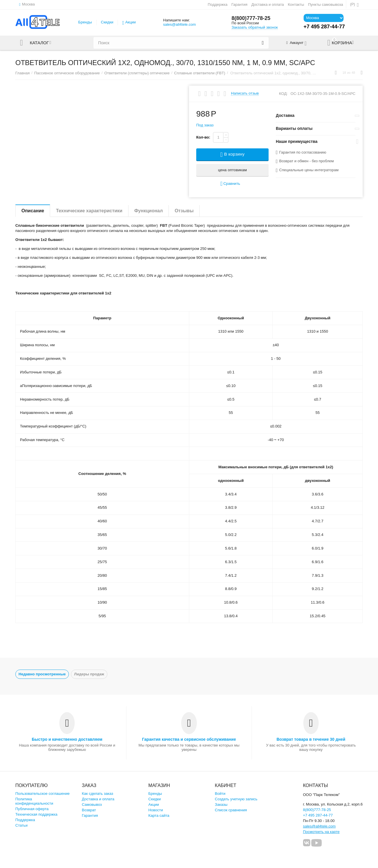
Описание (33, 211)
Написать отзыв (245, 93)
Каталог (39, 43)
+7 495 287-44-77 (318, 815)
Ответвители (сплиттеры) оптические (137, 73)
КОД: (283, 94)
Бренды (85, 22)
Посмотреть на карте (321, 832)
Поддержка (218, 4)
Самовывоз (92, 805)
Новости (156, 810)
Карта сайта (159, 816)
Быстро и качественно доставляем (67, 739)
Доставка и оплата (268, 4)
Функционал (148, 211)
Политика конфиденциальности (34, 801)
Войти (220, 794)
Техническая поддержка (36, 814)
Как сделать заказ (98, 794)
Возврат (89, 810)
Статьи (21, 825)
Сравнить (230, 184)
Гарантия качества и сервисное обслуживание (189, 739)
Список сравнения (231, 810)
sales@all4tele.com (179, 24)
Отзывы (184, 211)
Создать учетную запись (236, 799)
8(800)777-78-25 (251, 18)
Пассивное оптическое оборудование (67, 73)
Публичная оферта (32, 809)
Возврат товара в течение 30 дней (311, 739)
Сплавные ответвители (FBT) (200, 73)
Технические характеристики (89, 211)
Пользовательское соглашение (42, 794)
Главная (23, 73)
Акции (131, 22)
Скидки (107, 22)
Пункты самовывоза (325, 4)
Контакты (296, 4)
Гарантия (239, 4)
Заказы (221, 805)
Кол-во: (203, 137)
